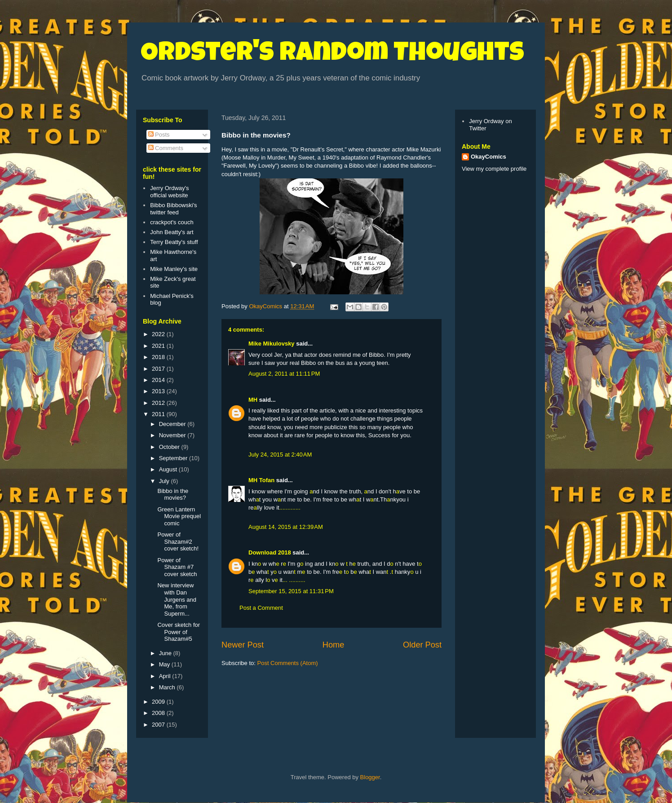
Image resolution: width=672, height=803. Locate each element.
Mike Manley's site (174, 269)
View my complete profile (494, 169)
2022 (159, 334)
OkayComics (489, 157)
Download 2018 (270, 552)
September (174, 458)
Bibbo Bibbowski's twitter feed (173, 209)
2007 (159, 725)
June (166, 653)
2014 (159, 380)
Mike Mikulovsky (272, 344)
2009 (159, 702)
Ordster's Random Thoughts (332, 55)
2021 (159, 346)
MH (253, 400)
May (165, 664)
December (173, 424)
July (165, 481)
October (170, 447)
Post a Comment (261, 608)
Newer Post (243, 645)
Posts (159, 135)
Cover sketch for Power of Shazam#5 (179, 632)
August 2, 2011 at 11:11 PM (284, 374)
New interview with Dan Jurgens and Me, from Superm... (177, 599)
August (169, 469)
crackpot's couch (172, 222)
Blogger (370, 777)
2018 (159, 357)
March (168, 687)
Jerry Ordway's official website (169, 192)
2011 (159, 414)
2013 (159, 391)
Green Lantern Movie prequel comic (179, 516)
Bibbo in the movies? (173, 495)
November (173, 435)
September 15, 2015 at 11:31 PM (291, 591)
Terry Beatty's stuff (174, 242)
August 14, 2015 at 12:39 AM (286, 527)
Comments (166, 148)
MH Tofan (261, 480)
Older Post (422, 645)
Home (334, 645)
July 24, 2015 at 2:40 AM (280, 455)
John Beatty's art (172, 232)
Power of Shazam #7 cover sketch (177, 567)
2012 (159, 403)
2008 (159, 713)
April (166, 676)
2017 (159, 369)
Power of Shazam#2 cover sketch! (178, 541)
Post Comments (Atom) (288, 663)
